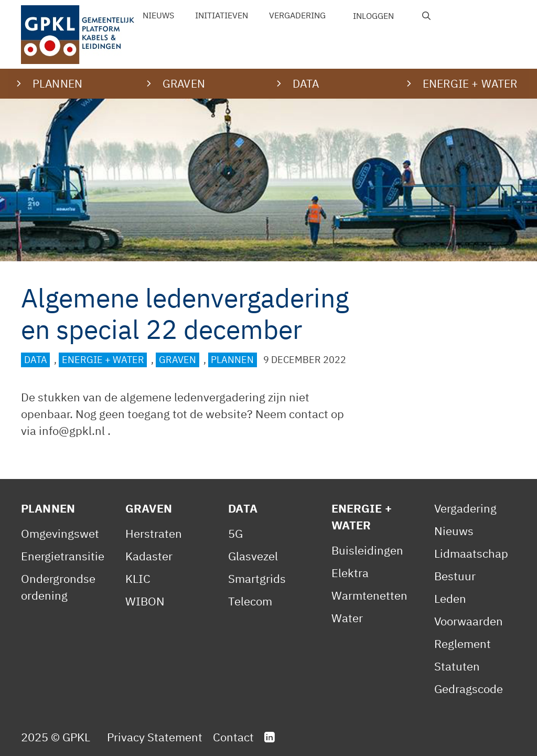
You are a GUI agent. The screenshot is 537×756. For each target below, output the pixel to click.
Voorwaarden (469, 621)
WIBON (145, 601)
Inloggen (373, 16)
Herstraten (154, 533)
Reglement (463, 643)
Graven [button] (184, 83)
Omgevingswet (60, 533)
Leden (450, 598)
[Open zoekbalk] (427, 16)
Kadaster (149, 556)
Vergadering (297, 15)
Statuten (457, 666)
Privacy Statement (155, 737)
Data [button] (306, 83)
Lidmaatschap (471, 553)
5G (235, 533)
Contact (233, 737)
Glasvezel (253, 556)
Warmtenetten (369, 595)
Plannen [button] (57, 83)
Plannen (232, 360)
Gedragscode (469, 689)
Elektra (350, 573)
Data (36, 360)
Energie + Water (103, 360)
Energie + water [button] (470, 83)
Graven (178, 360)
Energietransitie (63, 556)
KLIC (138, 578)
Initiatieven (222, 15)
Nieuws (158, 15)
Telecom (250, 601)
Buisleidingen (367, 550)
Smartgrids (257, 578)
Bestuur (455, 576)
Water (347, 618)
